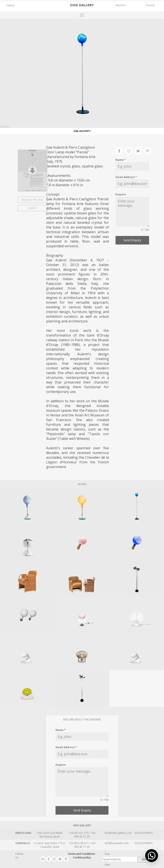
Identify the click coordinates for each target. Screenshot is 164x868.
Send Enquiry (132, 240)
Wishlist (121, 5)
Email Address (126, 177)
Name (121, 160)
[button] (152, 856)
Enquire (121, 194)
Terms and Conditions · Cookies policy (82, 856)
